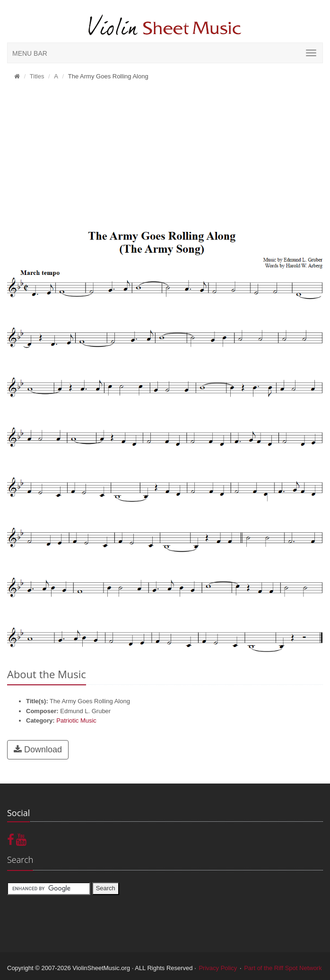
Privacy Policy (218, 968)
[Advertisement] (165, 156)
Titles (37, 76)
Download (38, 750)
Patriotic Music (76, 720)
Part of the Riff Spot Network (283, 968)
